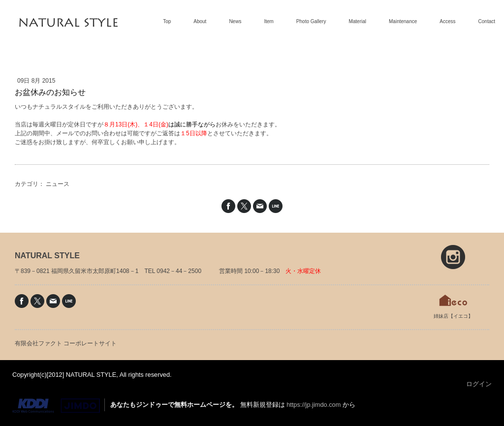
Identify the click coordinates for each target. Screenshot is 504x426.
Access (447, 21)
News (235, 21)
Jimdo (56, 406)
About (200, 21)
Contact (487, 21)
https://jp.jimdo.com (314, 405)
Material (357, 21)
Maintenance (403, 21)
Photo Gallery (311, 21)
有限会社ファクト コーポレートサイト (66, 343)
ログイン (479, 384)
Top (167, 21)
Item (268, 21)
